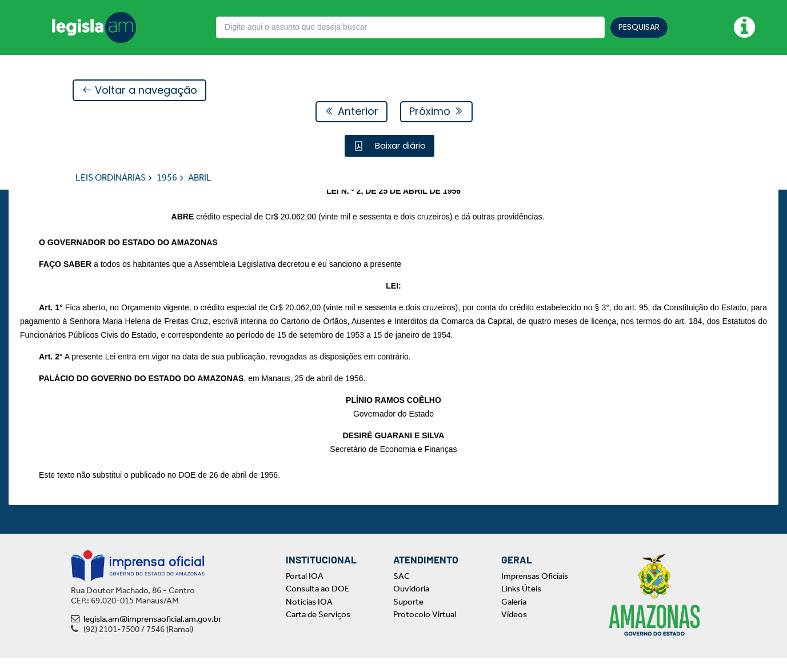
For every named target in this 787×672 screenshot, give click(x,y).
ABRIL (200, 178)
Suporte (408, 615)
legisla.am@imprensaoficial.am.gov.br (146, 633)
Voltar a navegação (139, 91)
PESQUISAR (639, 27)
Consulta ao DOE (317, 603)
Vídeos (514, 629)
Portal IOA (305, 590)
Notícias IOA (309, 615)
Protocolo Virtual (425, 629)
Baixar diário (399, 146)
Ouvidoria (411, 603)
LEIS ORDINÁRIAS (111, 178)
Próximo (436, 112)
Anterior (351, 112)
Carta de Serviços (318, 629)
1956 (167, 178)
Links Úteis (521, 603)
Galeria (514, 615)
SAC (402, 590)
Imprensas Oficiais (535, 590)
